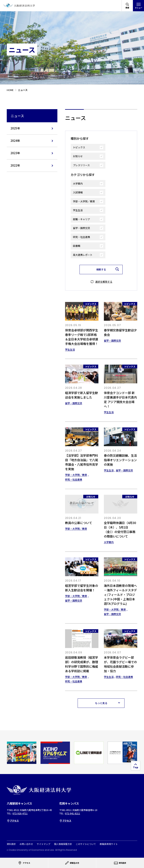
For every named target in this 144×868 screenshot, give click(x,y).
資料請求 (11, 844)
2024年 (15, 141)
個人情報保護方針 (63, 844)
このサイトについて (86, 844)
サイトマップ (43, 844)
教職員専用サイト (109, 844)
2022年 (15, 165)
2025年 (15, 128)
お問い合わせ (26, 844)
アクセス (13, 820)
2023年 (15, 153)
